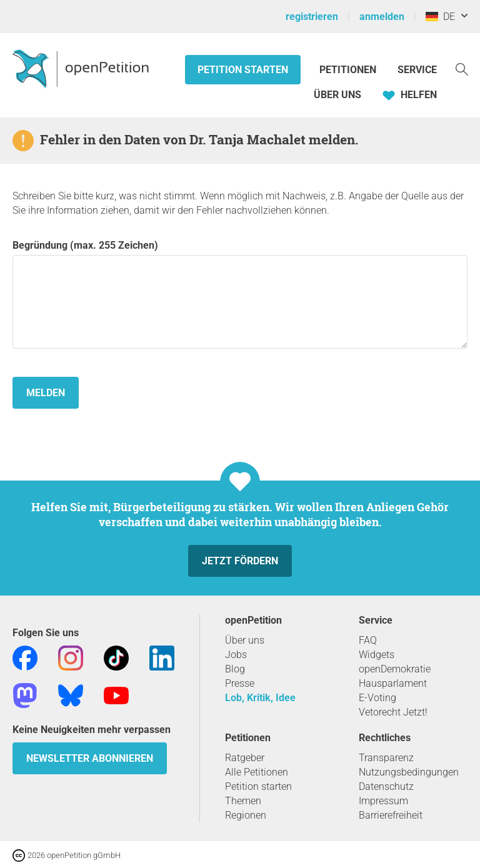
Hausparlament (393, 683)
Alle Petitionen (257, 772)
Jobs (236, 655)
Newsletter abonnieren (90, 758)
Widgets (377, 655)
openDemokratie (395, 669)
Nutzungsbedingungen (409, 772)
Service (417, 70)
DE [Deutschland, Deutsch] (440, 17)
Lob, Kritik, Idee (260, 698)
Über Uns (337, 95)
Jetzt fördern (240, 561)
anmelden (382, 17)
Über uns (245, 640)
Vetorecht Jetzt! (393, 712)
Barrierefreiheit (391, 815)
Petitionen (349, 70)
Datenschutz (386, 786)
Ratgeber (245, 758)
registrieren (312, 17)
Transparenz (386, 758)
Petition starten (243, 70)
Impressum (383, 801)
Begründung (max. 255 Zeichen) (240, 294)
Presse (240, 683)
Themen (243, 801)
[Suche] (462, 68)
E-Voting (377, 698)
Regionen (246, 815)
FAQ (368, 640)
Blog (235, 669)
